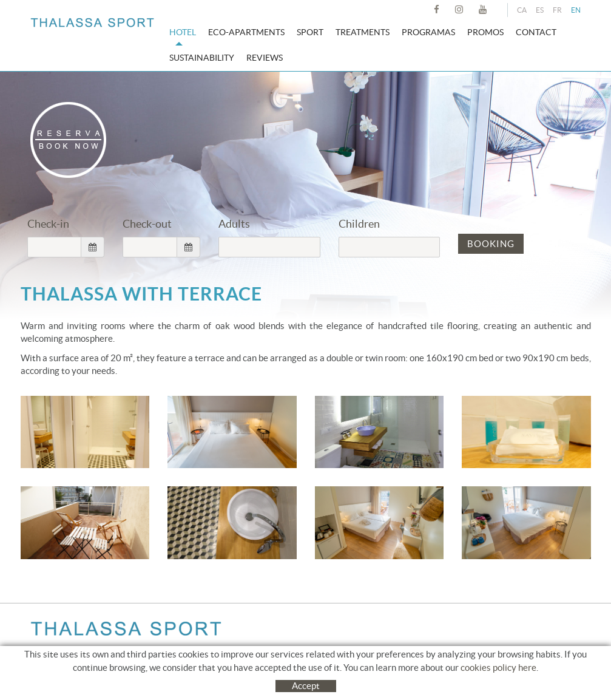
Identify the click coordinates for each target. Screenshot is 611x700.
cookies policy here (498, 680)
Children (359, 224)
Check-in (48, 224)
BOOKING (491, 244)
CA (522, 10)
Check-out (147, 224)
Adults (234, 224)
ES (540, 10)
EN (576, 10)
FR (557, 10)
